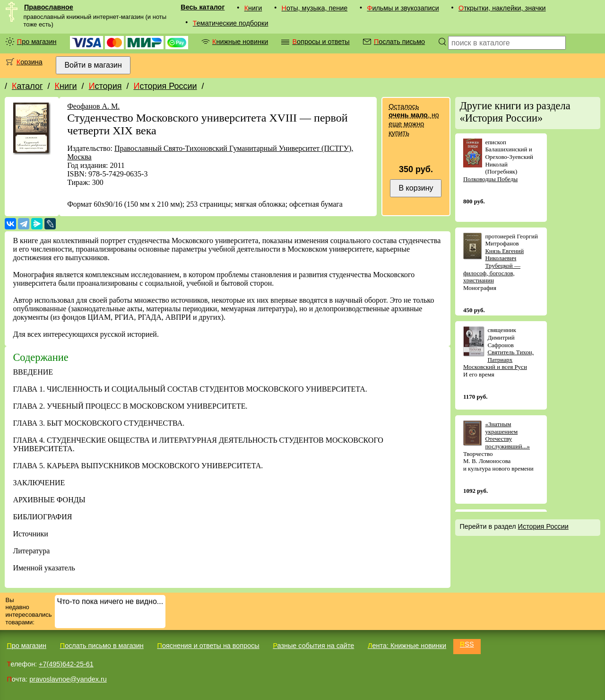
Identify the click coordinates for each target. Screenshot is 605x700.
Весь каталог (203, 7)
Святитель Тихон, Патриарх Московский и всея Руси (498, 359)
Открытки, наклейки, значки (502, 8)
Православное (49, 7)
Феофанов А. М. (93, 106)
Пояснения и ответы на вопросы (208, 646)
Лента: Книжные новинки (407, 646)
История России (165, 86)
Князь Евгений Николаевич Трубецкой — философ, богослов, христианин (493, 266)
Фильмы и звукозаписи (403, 8)
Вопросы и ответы (321, 42)
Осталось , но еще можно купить (414, 120)
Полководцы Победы (490, 179)
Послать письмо (399, 42)
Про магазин (37, 42)
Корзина (30, 62)
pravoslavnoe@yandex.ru (68, 679)
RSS (467, 644)
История (105, 86)
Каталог (27, 86)
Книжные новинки (240, 42)
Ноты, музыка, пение (315, 8)
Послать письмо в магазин (102, 646)
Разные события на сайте (313, 646)
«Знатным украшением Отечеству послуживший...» (507, 435)
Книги (253, 8)
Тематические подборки (231, 23)
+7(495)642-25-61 (66, 664)
